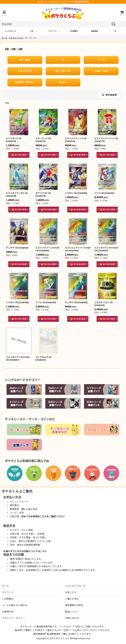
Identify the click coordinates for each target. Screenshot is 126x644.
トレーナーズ (25, 71)
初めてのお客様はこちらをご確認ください (43, 516)
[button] (4, 13)
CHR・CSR (101, 71)
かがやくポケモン (25, 82)
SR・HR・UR (63, 71)
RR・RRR (25, 60)
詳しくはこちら (29, 509)
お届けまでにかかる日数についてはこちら (25, 551)
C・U (101, 60)
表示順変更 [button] (110, 95)
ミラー (63, 82)
